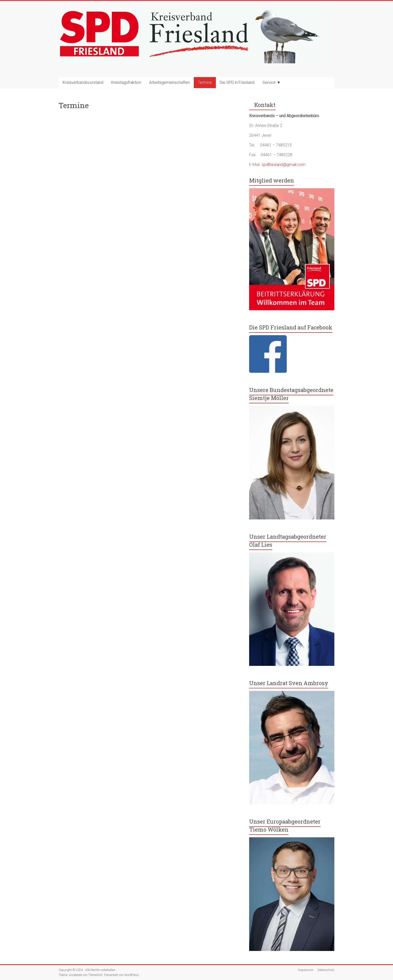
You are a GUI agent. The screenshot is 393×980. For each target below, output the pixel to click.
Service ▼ (272, 82)
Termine (205, 82)
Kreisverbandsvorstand (83, 82)
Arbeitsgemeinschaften (169, 82)
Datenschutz (326, 970)
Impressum (306, 970)
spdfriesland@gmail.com (284, 165)
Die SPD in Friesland (237, 82)
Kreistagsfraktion (126, 82)
